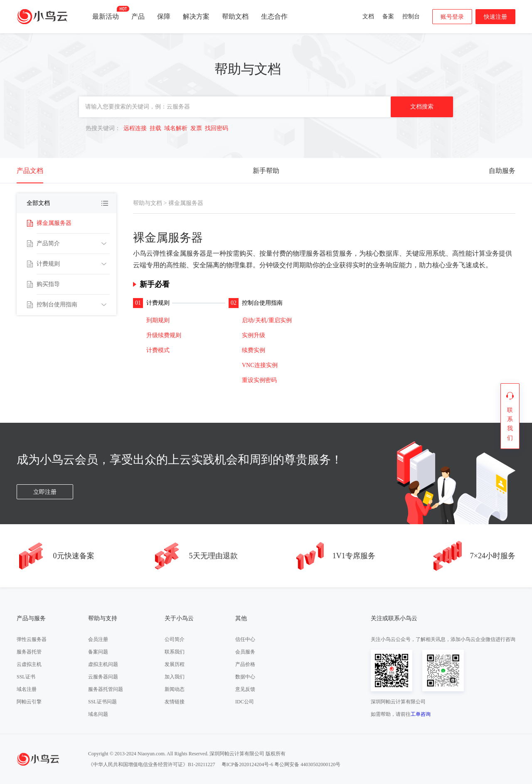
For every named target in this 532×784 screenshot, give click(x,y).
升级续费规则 (164, 335)
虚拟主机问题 (103, 664)
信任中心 (245, 639)
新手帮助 (266, 171)
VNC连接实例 (260, 365)
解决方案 (196, 16)
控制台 (411, 16)
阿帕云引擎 (29, 702)
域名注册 (27, 689)
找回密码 (217, 128)
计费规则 (48, 264)
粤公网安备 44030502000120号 (307, 764)
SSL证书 (26, 677)
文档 (368, 16)
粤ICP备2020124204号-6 (248, 764)
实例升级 (254, 335)
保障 (164, 16)
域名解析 (176, 128)
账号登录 (452, 17)
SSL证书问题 (102, 702)
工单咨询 (421, 714)
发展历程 (175, 664)
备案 (388, 16)
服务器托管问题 (106, 689)
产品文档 (30, 171)
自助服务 (502, 171)
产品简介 (48, 243)
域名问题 (98, 714)
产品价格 (245, 664)
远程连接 (135, 128)
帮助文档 (235, 16)
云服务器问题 (103, 677)
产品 (138, 16)
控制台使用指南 (57, 304)
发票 (196, 128)
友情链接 (175, 702)
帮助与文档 (148, 203)
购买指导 (48, 284)
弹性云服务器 (32, 639)
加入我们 (175, 677)
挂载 (155, 128)
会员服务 (245, 652)
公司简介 (175, 639)
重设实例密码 (259, 380)
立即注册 (45, 492)
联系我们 (175, 652)
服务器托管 (29, 652)
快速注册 (495, 17)
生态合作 (274, 16)
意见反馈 (245, 689)
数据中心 (245, 677)
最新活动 (106, 13)
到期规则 (158, 320)
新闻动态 (175, 689)
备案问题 (98, 652)
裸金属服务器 (54, 223)
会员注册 (98, 639)
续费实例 (254, 350)
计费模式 (158, 350)
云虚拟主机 (29, 664)
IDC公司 (245, 702)
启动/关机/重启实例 (267, 320)
